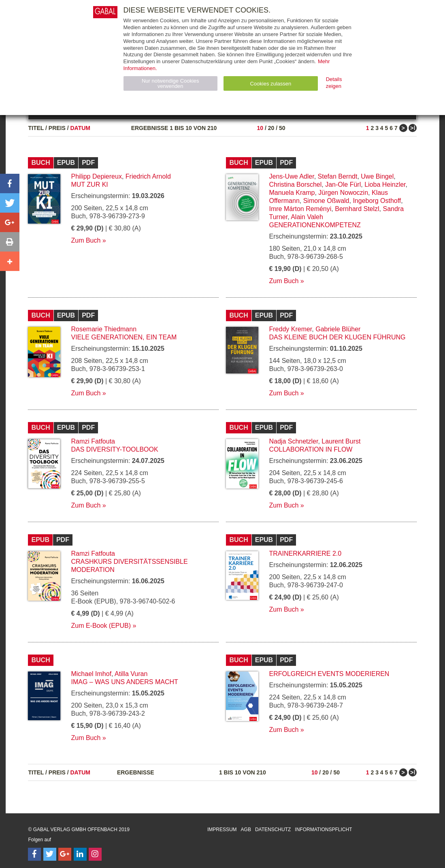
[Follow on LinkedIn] (80, 854)
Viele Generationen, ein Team (124, 337)
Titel (36, 128)
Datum (80, 128)
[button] (10, 183)
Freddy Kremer (290, 329)
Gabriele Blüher (338, 329)
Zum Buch (86, 240)
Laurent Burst (341, 441)
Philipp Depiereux (96, 176)
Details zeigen (334, 83)
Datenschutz (273, 830)
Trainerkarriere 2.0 (305, 553)
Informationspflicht (323, 830)
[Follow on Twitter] (50, 854)
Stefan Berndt (338, 176)
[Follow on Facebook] (34, 854)
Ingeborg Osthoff (377, 201)
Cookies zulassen (270, 84)
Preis (57, 128)
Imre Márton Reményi (300, 209)
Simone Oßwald (326, 201)
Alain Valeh (307, 217)
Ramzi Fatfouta (93, 441)
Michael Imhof (91, 674)
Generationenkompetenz (315, 225)
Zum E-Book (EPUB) (101, 626)
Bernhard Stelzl (357, 209)
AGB (246, 830)
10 (260, 128)
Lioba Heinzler (385, 184)
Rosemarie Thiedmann (104, 329)
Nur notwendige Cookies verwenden (170, 83)
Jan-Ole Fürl (343, 184)
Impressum (222, 830)
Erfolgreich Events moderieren (329, 674)
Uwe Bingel (377, 176)
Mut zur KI (89, 184)
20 (271, 128)
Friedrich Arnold (148, 176)
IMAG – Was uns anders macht (124, 682)
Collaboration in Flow (311, 449)
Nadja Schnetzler (293, 441)
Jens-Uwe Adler (291, 176)
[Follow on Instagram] (95, 854)
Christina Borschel (295, 184)
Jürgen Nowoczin (343, 193)
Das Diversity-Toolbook (114, 449)
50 (282, 128)
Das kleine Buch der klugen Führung (337, 337)
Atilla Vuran (131, 674)
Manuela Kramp (292, 193)
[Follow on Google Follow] (65, 854)
